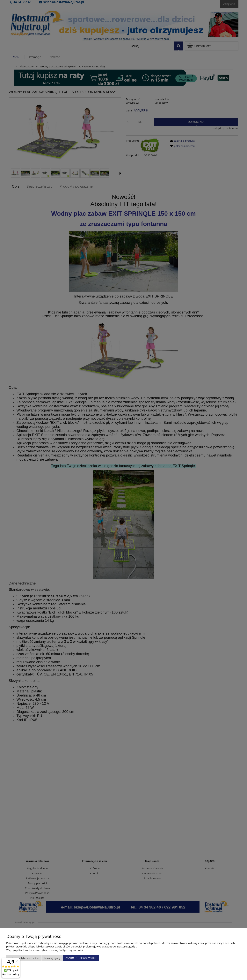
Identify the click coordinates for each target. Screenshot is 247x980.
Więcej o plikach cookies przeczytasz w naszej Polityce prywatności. (45, 950)
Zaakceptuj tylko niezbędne (24, 958)
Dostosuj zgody (52, 958)
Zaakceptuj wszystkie (81, 958)
